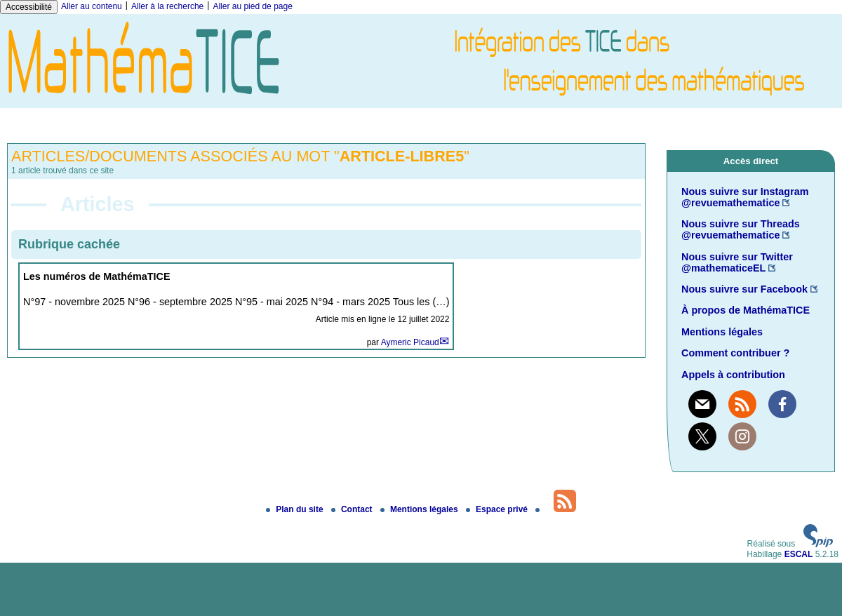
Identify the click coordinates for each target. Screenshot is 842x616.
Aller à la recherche (167, 6)
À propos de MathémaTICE (746, 310)
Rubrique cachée (69, 244)
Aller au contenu (92, 6)
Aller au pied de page (252, 6)
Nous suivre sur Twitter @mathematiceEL (737, 262)
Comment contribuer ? (735, 353)
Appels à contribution (733, 375)
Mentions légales (722, 332)
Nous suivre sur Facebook (744, 289)
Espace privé (498, 509)
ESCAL (799, 554)
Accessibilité (29, 7)
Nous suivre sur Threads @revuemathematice (741, 229)
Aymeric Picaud (410, 342)
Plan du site (296, 509)
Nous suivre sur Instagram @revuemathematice (745, 197)
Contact (353, 509)
